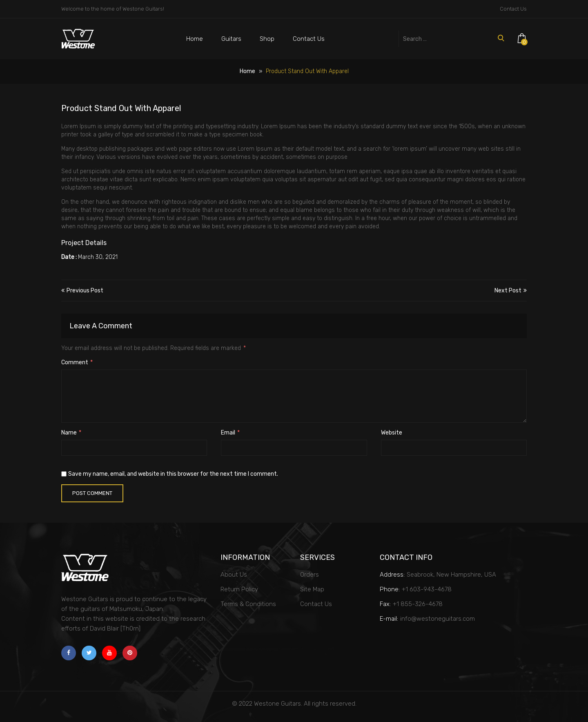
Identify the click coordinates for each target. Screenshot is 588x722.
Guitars (231, 39)
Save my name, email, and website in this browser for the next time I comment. (173, 474)
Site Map (312, 589)
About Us (234, 575)
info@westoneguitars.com (438, 619)
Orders (310, 575)
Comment (77, 362)
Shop (267, 39)
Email (230, 433)
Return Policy (239, 589)
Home (195, 39)
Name (71, 433)
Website (392, 433)
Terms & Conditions (248, 604)
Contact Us (513, 9)
